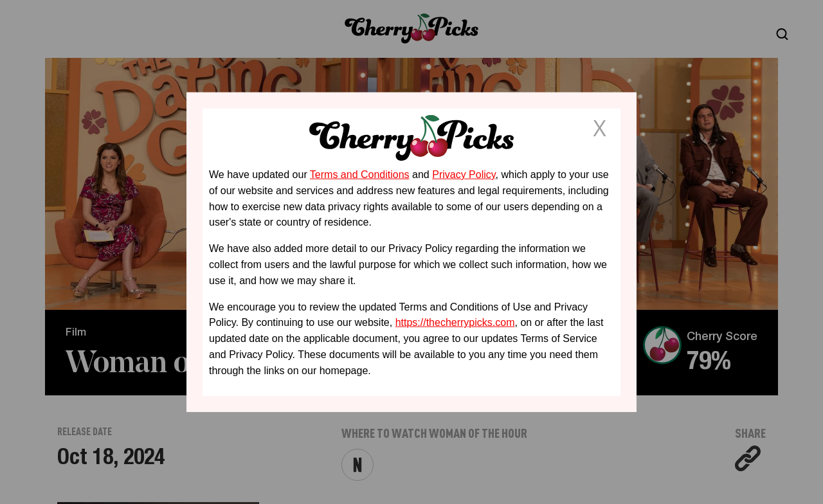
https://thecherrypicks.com (455, 322)
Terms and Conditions (360, 175)
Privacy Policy (464, 175)
